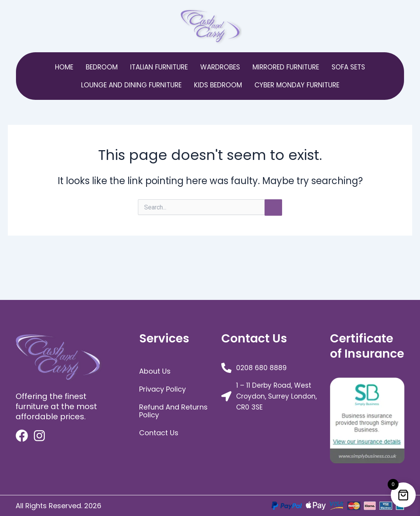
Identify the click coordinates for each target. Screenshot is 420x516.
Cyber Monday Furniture (297, 85)
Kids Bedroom (218, 85)
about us (155, 371)
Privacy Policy (162, 389)
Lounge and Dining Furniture (131, 85)
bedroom (102, 67)
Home (64, 67)
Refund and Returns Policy (173, 411)
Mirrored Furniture (286, 67)
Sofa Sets (348, 67)
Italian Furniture (159, 67)
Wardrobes (220, 67)
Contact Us (159, 433)
